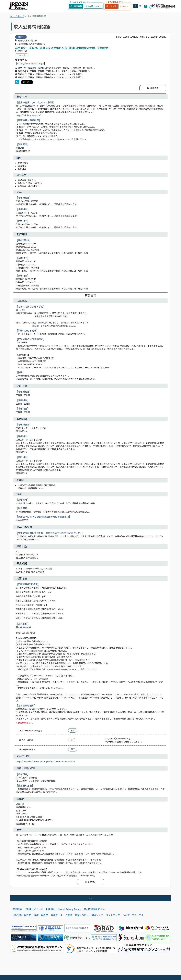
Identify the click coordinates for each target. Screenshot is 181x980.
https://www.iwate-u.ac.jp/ (31, 63)
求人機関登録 (76, 6)
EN (140, 6)
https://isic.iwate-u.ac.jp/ (28, 115)
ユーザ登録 (111, 6)
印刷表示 (153, 88)
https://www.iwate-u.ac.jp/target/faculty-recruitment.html (46, 761)
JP (135, 6)
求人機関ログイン (93, 6)
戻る (91, 898)
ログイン (124, 6)
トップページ (17, 16)
